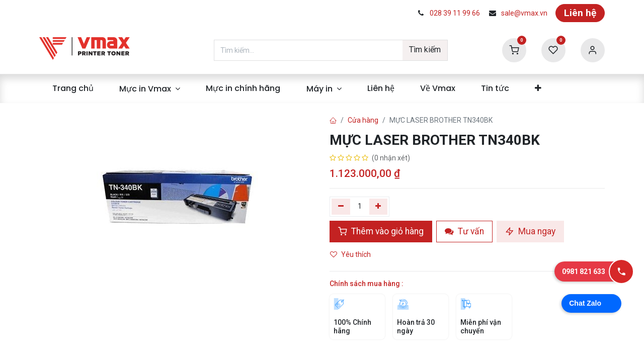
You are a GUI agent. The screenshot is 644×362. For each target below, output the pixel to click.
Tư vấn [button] (464, 231)
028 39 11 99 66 (455, 13)
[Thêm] (379, 207)
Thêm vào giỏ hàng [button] (381, 231)
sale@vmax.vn (524, 13)
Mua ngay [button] (530, 231)
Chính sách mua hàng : (367, 284)
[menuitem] (73, 88)
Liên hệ (580, 13)
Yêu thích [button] (351, 254)
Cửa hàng (363, 120)
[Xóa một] (341, 207)
